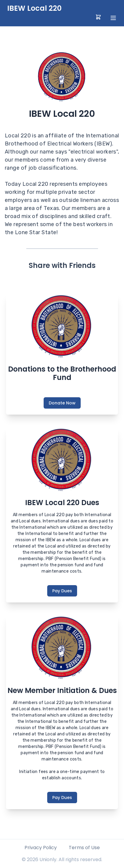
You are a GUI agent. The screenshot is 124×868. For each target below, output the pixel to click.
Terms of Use (84, 848)
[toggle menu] (113, 18)
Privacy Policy (41, 848)
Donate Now (62, 403)
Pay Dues (62, 591)
